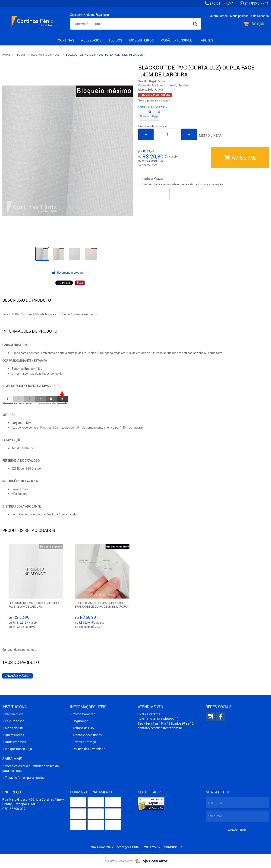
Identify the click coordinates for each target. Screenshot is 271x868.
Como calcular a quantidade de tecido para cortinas (31, 768)
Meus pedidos (239, 16)
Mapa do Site (14, 728)
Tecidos (115, 40)
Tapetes (206, 40)
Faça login (102, 15)
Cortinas (66, 40)
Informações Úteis (88, 707)
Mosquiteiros (142, 40)
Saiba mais (12, 759)
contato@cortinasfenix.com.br (160, 728)
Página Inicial (14, 714)
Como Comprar (84, 714)
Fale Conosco (260, 16)
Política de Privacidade (89, 749)
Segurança (80, 721)
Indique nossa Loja (18, 749)
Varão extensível (176, 40)
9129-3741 (222, 3)
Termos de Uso (83, 728)
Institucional (16, 707)
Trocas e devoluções (87, 735)
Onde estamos (15, 742)
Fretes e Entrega (84, 742)
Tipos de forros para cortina (25, 778)
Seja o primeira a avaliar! (154, 100)
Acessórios (91, 40)
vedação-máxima (17, 676)
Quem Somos (219, 16)
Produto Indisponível (36, 572)
